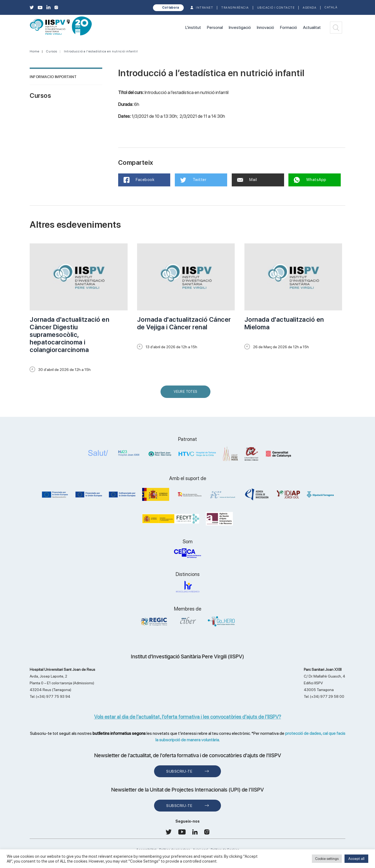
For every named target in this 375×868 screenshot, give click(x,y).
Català (331, 7)
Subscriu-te (179, 771)
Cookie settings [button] (327, 859)
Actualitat (312, 27)
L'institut (193, 27)
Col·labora (171, 8)
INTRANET (204, 8)
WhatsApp (310, 180)
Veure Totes (187, 394)
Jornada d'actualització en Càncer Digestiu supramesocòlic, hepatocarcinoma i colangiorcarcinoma (69, 335)
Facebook (139, 180)
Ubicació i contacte (276, 8)
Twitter (193, 180)
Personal (215, 27)
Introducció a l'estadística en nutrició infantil (101, 51)
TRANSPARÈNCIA (235, 8)
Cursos (52, 51)
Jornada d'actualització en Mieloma (284, 323)
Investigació (240, 27)
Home (35, 51)
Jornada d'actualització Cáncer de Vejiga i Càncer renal (184, 323)
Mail (247, 180)
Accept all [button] (356, 859)
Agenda (310, 8)
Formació (289, 27)
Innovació (265, 27)
